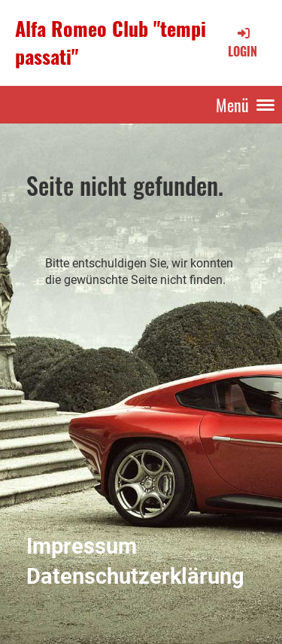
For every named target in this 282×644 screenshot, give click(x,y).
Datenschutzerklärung (135, 576)
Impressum (82, 546)
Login (243, 42)
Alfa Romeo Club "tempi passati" (111, 43)
